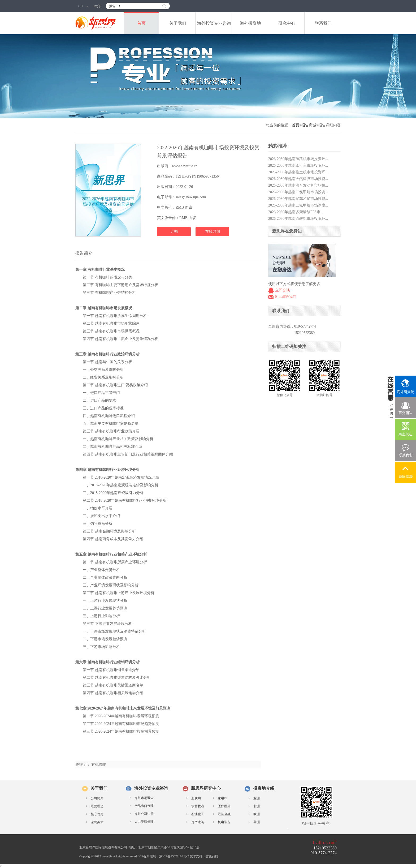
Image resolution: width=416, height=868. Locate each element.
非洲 (257, 806)
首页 (141, 23)
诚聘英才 (97, 822)
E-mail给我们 (286, 297)
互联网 (196, 798)
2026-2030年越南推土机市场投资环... (298, 172)
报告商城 (309, 125)
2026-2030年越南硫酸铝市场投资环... (298, 219)
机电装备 (224, 822)
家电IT (222, 798)
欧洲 (257, 814)
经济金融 (224, 814)
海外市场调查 (144, 798)
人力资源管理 (144, 822)
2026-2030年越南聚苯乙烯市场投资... (298, 199)
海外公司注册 (144, 814)
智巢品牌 (212, 856)
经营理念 (97, 806)
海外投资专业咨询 (214, 23)
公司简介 (97, 798)
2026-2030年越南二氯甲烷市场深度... (298, 205)
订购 (174, 232)
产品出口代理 (144, 806)
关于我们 (178, 23)
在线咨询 (213, 232)
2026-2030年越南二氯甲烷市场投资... (298, 192)
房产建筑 (198, 822)
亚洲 (257, 798)
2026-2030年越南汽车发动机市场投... (298, 185)
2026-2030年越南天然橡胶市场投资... (298, 179)
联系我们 (323, 23)
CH (83, 6)
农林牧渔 (198, 806)
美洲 (257, 822)
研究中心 (287, 23)
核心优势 (97, 814)
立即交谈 (283, 290)
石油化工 (198, 814)
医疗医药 (224, 806)
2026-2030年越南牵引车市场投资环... (298, 166)
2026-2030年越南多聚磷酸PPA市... (296, 212)
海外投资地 (250, 23)
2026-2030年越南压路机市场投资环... (298, 159)
